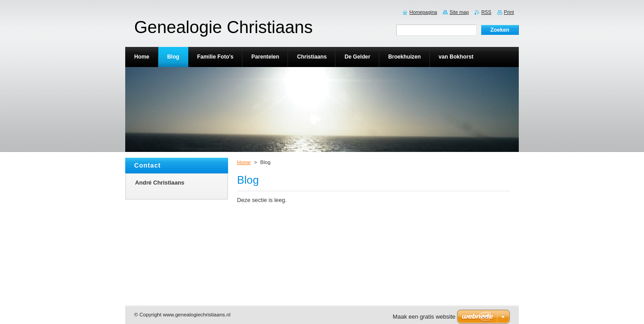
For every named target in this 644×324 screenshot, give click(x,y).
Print (509, 12)
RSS (486, 12)
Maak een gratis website (424, 317)
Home (244, 162)
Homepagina (424, 12)
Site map (459, 12)
